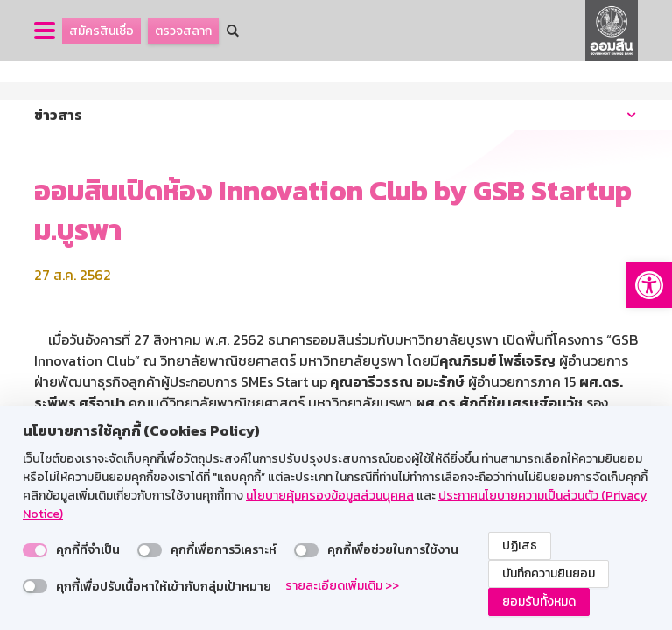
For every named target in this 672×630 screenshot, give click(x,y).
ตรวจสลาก (183, 31)
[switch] (35, 550)
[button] (649, 285)
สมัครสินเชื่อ (101, 31)
